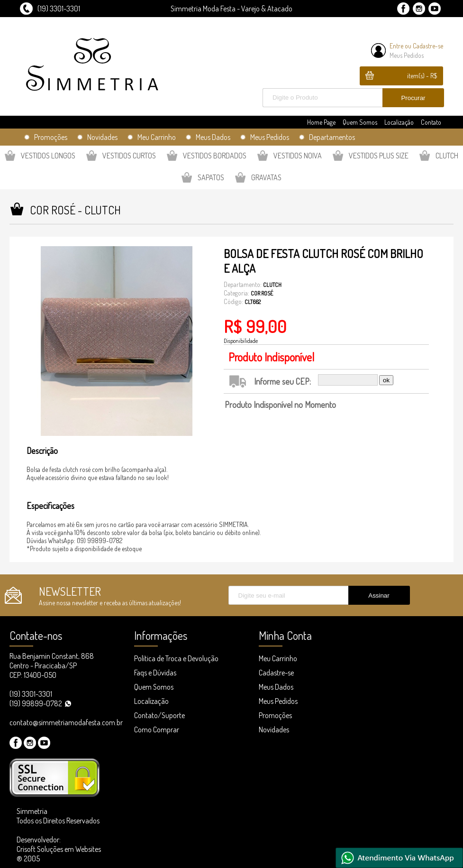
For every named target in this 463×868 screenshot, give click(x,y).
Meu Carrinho (278, 658)
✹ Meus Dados (208, 137)
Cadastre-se (428, 46)
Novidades (274, 729)
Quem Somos (360, 122)
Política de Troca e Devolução (176, 658)
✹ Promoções (45, 137)
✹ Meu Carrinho (151, 137)
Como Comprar (157, 729)
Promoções (275, 715)
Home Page (321, 122)
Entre (396, 46)
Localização (399, 122)
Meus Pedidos (407, 55)
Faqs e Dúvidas (155, 673)
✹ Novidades (97, 137)
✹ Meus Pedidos (264, 137)
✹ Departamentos (327, 137)
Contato (431, 122)
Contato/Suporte (159, 715)
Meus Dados (276, 687)
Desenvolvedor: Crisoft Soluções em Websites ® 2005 (59, 849)
